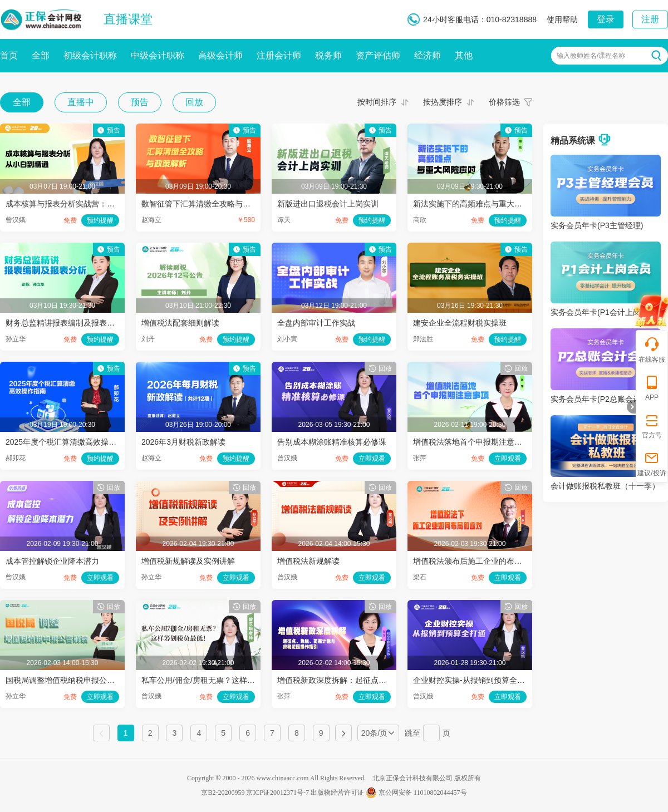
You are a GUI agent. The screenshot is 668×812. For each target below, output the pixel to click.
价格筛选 (504, 102)
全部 (41, 55)
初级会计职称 (90, 55)
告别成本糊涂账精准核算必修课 (332, 442)
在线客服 (652, 350)
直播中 (81, 102)
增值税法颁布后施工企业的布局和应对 (479, 561)
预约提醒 (100, 220)
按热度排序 (443, 102)
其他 (464, 55)
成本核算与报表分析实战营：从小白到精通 (80, 204)
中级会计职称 (158, 55)
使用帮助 (562, 19)
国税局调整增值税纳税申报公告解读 (68, 680)
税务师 (328, 55)
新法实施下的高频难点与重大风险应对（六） (491, 204)
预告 (140, 102)
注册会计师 (279, 55)
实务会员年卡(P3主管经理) (597, 225)
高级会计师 (220, 55)
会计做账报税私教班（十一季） (605, 486)
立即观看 (372, 459)
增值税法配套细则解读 (180, 323)
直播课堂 (128, 19)
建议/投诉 (652, 463)
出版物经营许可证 (337, 793)
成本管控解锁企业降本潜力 (52, 561)
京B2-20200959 (223, 793)
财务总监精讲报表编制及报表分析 (64, 323)
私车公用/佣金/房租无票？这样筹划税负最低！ (222, 680)
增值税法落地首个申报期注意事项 (471, 442)
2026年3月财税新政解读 (183, 442)
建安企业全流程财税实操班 (460, 323)
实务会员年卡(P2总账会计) (597, 399)
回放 (194, 102)
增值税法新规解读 (308, 561)
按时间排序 (377, 102)
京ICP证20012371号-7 (277, 793)
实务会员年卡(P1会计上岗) (597, 312)
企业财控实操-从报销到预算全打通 (473, 680)
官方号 (652, 425)
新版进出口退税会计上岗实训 (328, 204)
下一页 (343, 733)
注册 (650, 19)
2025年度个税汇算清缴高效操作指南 (69, 442)
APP (652, 388)
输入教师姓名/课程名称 (591, 56)
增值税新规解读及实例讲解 (188, 561)
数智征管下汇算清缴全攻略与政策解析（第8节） (225, 204)
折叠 (631, 407)
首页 (9, 55)
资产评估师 (378, 55)
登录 (606, 19)
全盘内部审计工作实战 (316, 323)
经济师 (428, 55)
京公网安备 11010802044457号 (416, 793)
